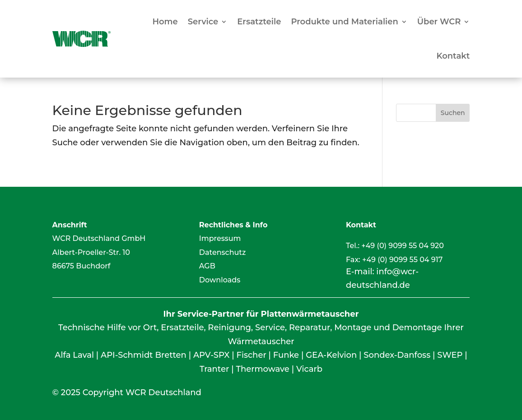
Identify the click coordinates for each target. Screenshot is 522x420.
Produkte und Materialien (344, 22)
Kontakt (453, 56)
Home (165, 22)
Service (203, 22)
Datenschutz (223, 252)
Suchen (453, 113)
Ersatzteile (259, 22)
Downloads (220, 280)
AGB (207, 266)
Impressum (220, 238)
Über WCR (439, 22)
